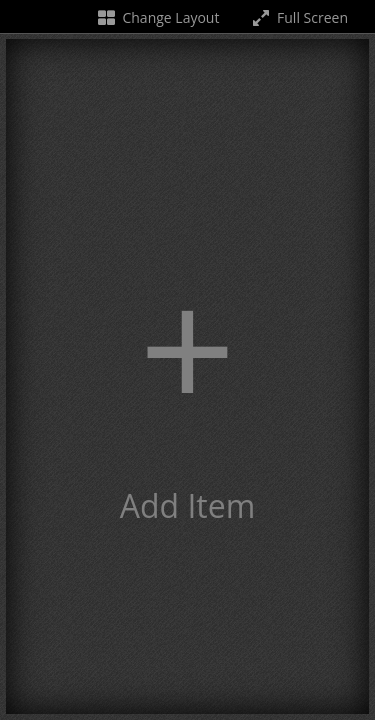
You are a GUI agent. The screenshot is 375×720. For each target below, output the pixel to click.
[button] (187, 376)
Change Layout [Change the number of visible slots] (157, 17)
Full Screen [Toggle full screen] (298, 17)
